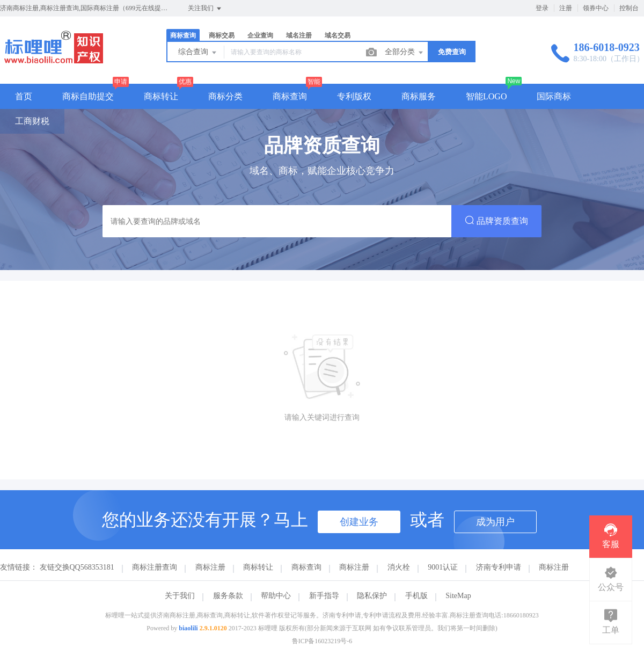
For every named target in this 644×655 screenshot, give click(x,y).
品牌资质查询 (496, 220)
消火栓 (399, 567)
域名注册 (299, 35)
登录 (542, 8)
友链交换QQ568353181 (77, 567)
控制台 (629, 8)
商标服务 (419, 96)
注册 (566, 8)
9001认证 (443, 567)
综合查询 (198, 53)
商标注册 (210, 567)
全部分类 (405, 53)
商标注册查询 (155, 567)
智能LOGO (486, 96)
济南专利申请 (499, 567)
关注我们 (205, 9)
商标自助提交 (88, 96)
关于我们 (180, 596)
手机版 (416, 596)
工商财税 (32, 121)
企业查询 (260, 35)
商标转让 (161, 96)
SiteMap (458, 596)
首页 (24, 96)
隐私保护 (372, 596)
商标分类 (225, 96)
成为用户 (495, 522)
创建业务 (359, 522)
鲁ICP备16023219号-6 (322, 641)
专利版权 (354, 96)
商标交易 (222, 35)
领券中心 (596, 8)
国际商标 (554, 96)
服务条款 (228, 596)
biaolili (188, 628)
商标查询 (183, 35)
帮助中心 (276, 596)
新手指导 (324, 596)
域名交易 (338, 35)
